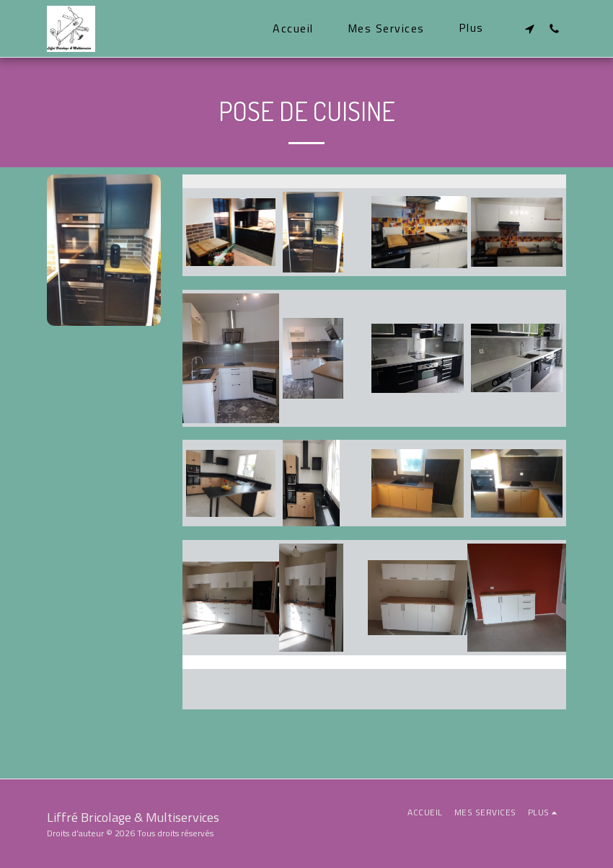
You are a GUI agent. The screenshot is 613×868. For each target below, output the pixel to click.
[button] (529, 28)
